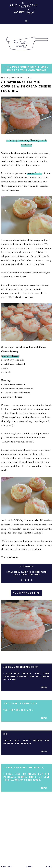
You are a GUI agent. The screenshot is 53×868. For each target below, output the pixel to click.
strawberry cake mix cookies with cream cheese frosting (26, 573)
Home (29, 867)
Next (49, 867)
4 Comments (26, 567)
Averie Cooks (34, 174)
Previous (7, 867)
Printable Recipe (11, 356)
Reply (44, 687)
